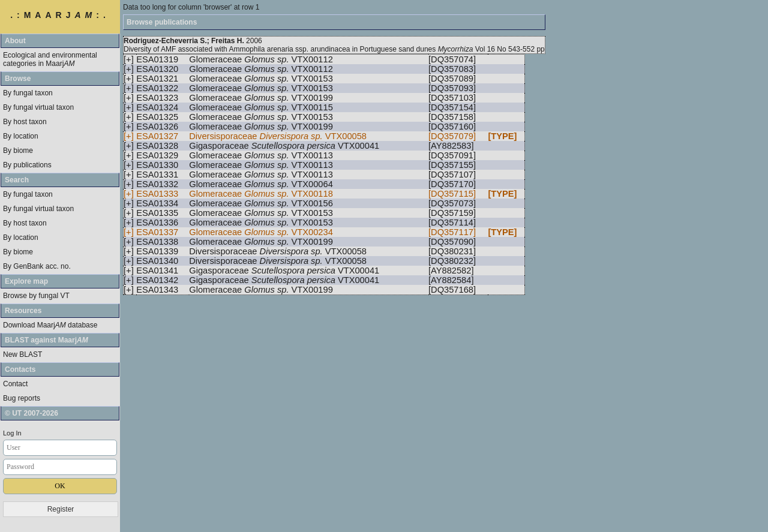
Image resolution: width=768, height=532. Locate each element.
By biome (18, 151)
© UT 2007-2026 (31, 413)
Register (61, 509)
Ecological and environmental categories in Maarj (50, 59)
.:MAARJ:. (60, 15)
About (15, 41)
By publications (27, 165)
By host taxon (25, 122)
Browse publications (162, 22)
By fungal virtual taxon (38, 107)
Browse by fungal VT (36, 296)
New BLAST (22, 354)
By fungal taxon (28, 93)
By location (21, 136)
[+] (129, 59)
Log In (12, 433)
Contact (15, 384)
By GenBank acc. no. (37, 266)
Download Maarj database (50, 325)
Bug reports (22, 398)
